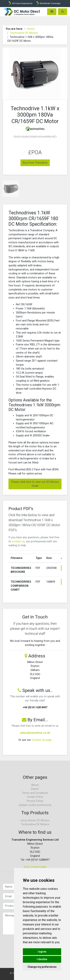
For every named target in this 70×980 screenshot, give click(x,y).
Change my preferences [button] (42, 967)
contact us (18, 542)
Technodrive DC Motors (24, 33)
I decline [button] (42, 959)
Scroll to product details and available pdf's (35, 136)
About (35, 785)
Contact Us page (42, 740)
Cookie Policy (35, 797)
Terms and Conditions (35, 793)
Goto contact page (35, 867)
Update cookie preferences (35, 805)
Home (31, 29)
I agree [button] (42, 952)
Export (35, 789)
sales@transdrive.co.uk (35, 733)
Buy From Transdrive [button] (35, 163)
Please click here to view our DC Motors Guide (35, 484)
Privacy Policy (35, 801)
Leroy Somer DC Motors (35, 820)
